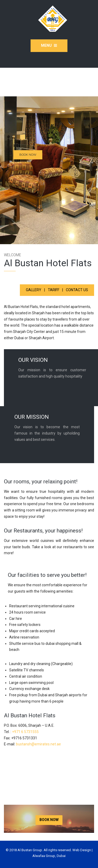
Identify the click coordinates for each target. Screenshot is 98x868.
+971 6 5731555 (25, 732)
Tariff (54, 290)
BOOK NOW (28, 155)
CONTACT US (77, 290)
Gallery (34, 290)
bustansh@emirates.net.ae (38, 744)
